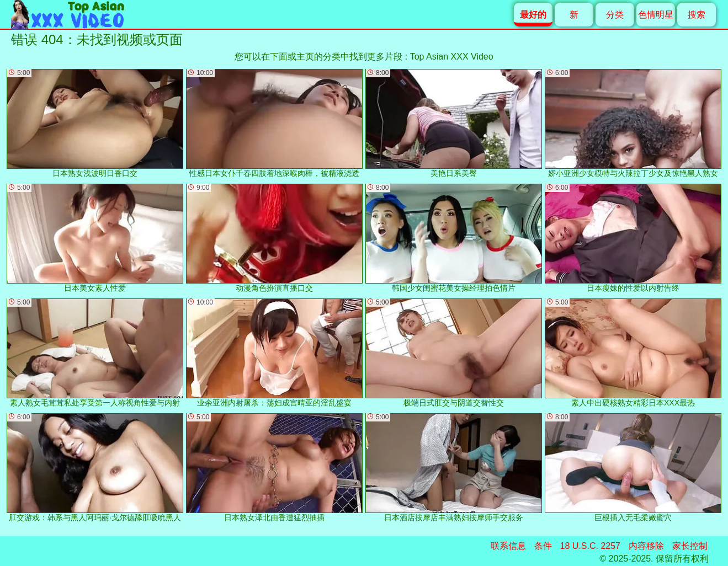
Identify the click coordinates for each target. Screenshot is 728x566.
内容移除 (646, 546)
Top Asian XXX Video (452, 57)
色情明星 (656, 15)
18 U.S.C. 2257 (590, 546)
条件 (543, 546)
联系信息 (508, 546)
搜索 (697, 15)
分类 (615, 15)
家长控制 (690, 546)
